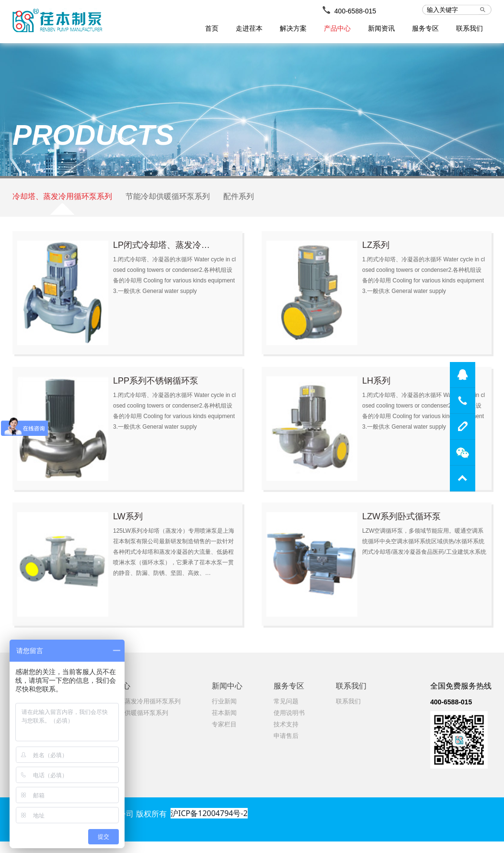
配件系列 (239, 203)
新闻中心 (227, 697)
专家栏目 (224, 736)
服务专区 (425, 28)
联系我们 (470, 28)
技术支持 (286, 736)
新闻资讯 (381, 28)
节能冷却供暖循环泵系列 (168, 203)
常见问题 (286, 713)
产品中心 (337, 28)
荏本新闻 (224, 724)
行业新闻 (224, 713)
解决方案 (293, 28)
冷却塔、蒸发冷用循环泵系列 (62, 203)
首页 (212, 28)
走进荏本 (249, 28)
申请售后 (286, 747)
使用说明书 (289, 724)
